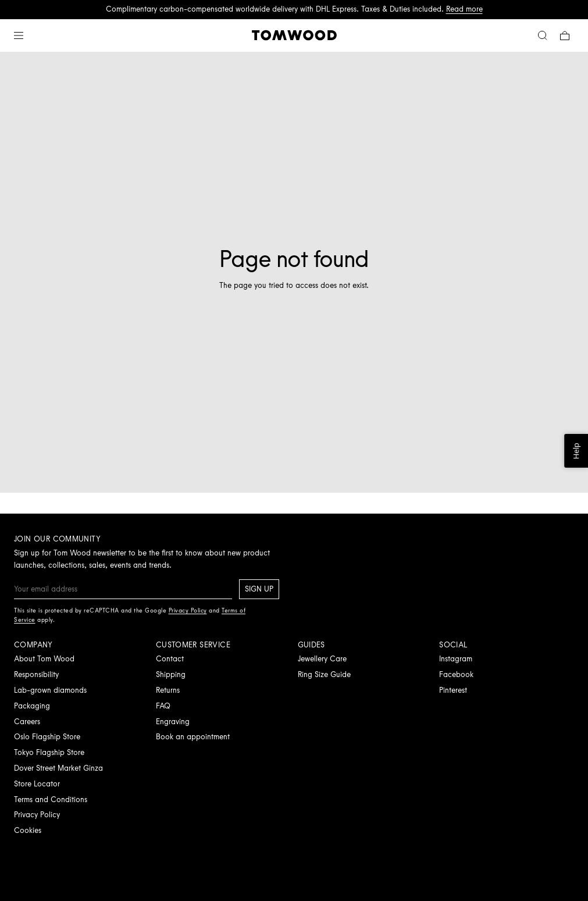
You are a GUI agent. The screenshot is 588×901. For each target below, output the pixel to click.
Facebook (456, 674)
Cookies (28, 830)
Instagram (456, 659)
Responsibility (36, 674)
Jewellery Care (322, 659)
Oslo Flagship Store (47, 737)
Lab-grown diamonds (50, 690)
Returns (168, 690)
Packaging (32, 706)
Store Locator (37, 784)
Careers (27, 722)
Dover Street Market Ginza (58, 768)
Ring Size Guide (324, 674)
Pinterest (453, 690)
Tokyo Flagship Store (49, 752)
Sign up (259, 589)
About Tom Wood (44, 659)
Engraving (173, 722)
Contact (170, 659)
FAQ (163, 706)
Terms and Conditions (51, 799)
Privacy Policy (37, 815)
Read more (464, 9)
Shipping (171, 674)
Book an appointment (193, 737)
